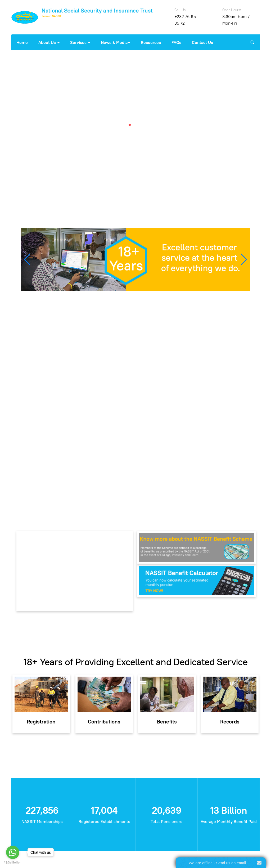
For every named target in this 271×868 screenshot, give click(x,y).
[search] (252, 42)
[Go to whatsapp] (13, 852)
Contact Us (202, 42)
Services (80, 42)
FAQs (176, 42)
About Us (49, 42)
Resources (151, 42)
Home (22, 42)
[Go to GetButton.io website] (13, 863)
